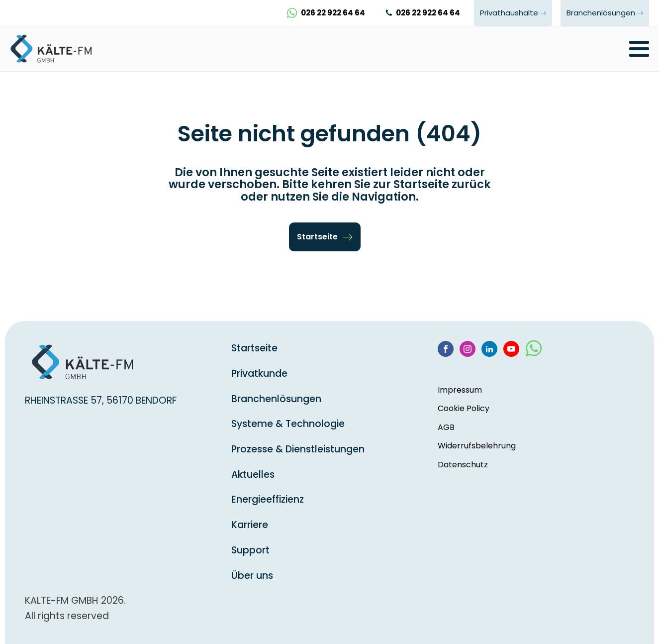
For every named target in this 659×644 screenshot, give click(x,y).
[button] (325, 237)
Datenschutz (463, 465)
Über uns (252, 576)
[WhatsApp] (534, 352)
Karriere (250, 525)
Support (250, 550)
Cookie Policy (464, 408)
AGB (446, 427)
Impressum (460, 390)
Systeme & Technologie (288, 424)
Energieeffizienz (268, 499)
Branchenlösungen (276, 399)
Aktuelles (253, 475)
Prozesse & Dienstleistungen (298, 449)
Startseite (254, 348)
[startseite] (55, 49)
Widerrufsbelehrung (477, 446)
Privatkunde (259, 374)
